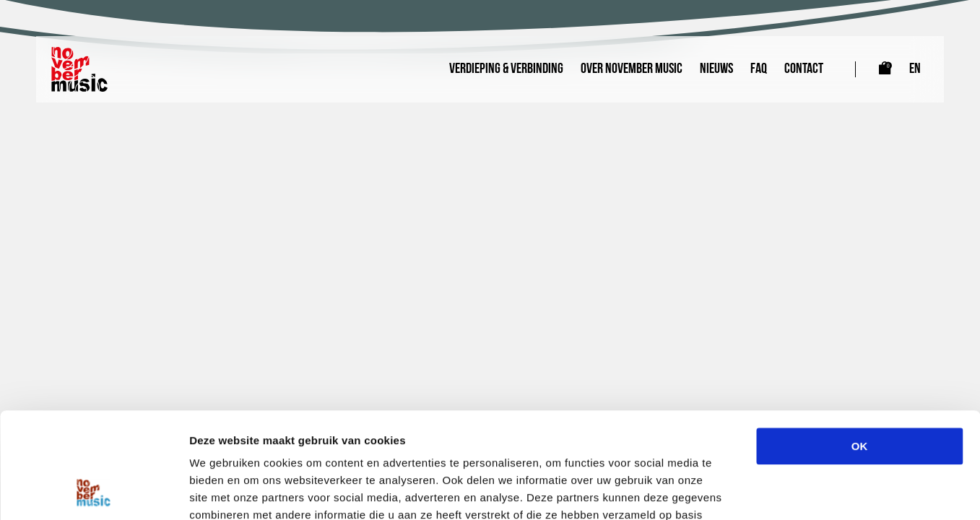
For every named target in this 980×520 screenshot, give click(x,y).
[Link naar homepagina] (79, 69)
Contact (804, 69)
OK (860, 347)
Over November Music (632, 69)
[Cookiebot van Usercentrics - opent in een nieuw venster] (94, 492)
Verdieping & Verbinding (506, 69)
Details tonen (780, 491)
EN (915, 69)
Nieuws (716, 69)
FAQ (759, 69)
